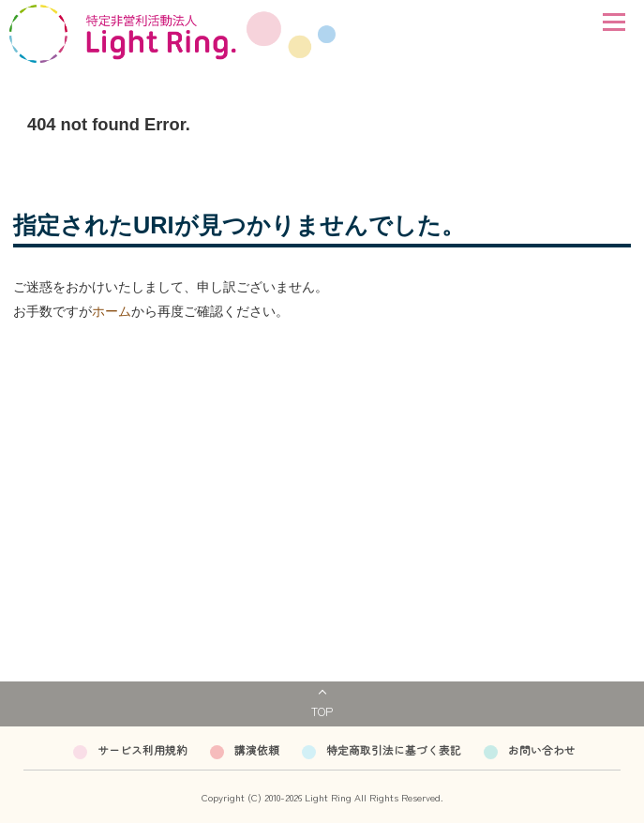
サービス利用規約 (142, 749)
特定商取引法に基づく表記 (394, 749)
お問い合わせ (542, 749)
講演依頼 (257, 749)
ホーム (112, 311)
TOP (322, 711)
